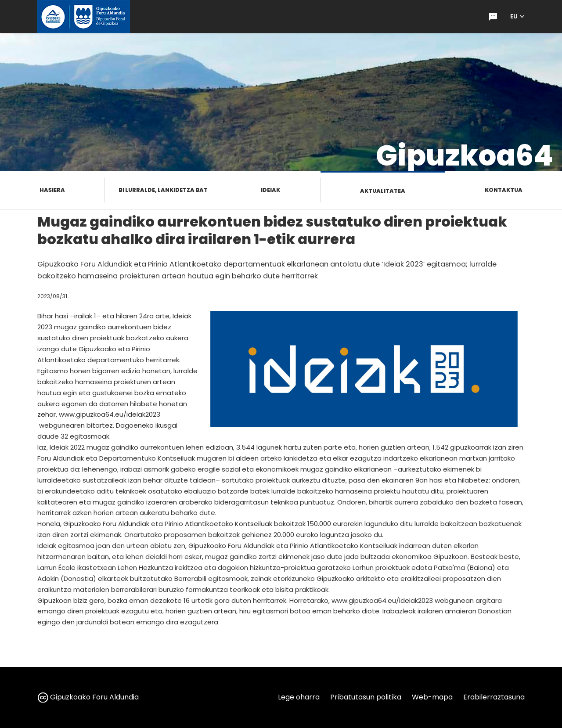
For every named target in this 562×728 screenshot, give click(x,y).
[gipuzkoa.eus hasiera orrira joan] (84, 16)
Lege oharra (299, 697)
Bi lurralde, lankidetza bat (163, 190)
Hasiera (52, 190)
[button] (517, 16)
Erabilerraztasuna (494, 697)
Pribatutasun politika (366, 697)
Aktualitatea (383, 191)
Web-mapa (432, 697)
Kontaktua (504, 190)
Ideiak (270, 190)
